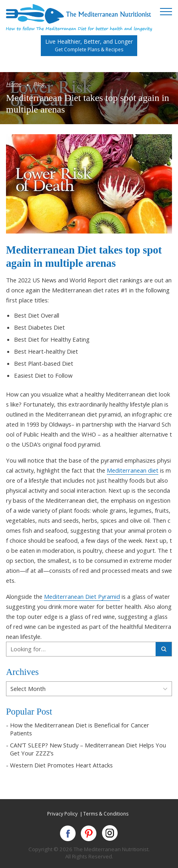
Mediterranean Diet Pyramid (82, 596)
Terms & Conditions (106, 814)
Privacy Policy (62, 814)
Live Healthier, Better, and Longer (89, 45)
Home (13, 84)
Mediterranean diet (133, 470)
